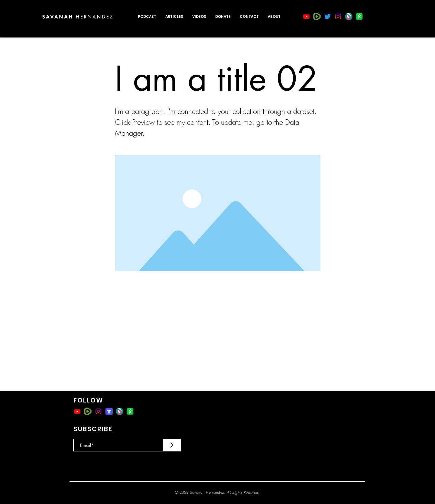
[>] (172, 445)
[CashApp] (359, 16)
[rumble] (317, 16)
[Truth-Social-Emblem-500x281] (109, 411)
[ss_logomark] (349, 16)
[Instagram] (338, 16)
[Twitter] (328, 16)
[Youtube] (306, 16)
